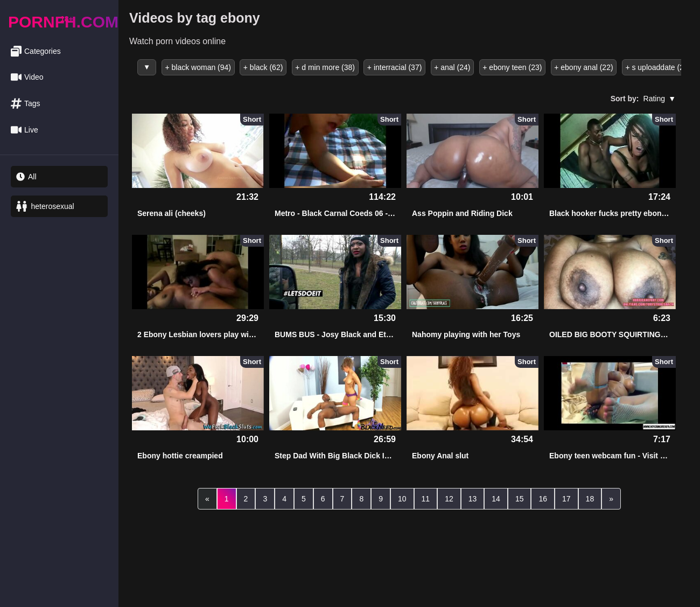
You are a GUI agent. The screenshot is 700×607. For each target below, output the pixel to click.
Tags (26, 104)
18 (590, 498)
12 (449, 498)
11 (426, 498)
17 (566, 498)
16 (543, 498)
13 (473, 498)
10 (402, 498)
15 (520, 498)
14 (496, 498)
